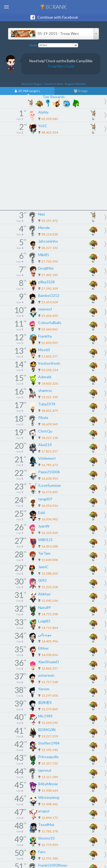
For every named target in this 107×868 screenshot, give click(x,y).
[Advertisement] (53, 173)
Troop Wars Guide (61, 66)
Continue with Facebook (54, 17)
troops (81, 91)
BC (53, 7)
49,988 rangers (27, 91)
